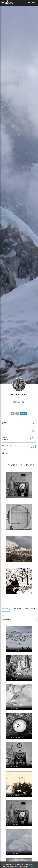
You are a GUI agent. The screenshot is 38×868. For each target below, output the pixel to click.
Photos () (6, 609)
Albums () (18, 609)
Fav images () (31, 609)
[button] (19, 619)
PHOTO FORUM (9, 2)
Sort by (4, 615)
